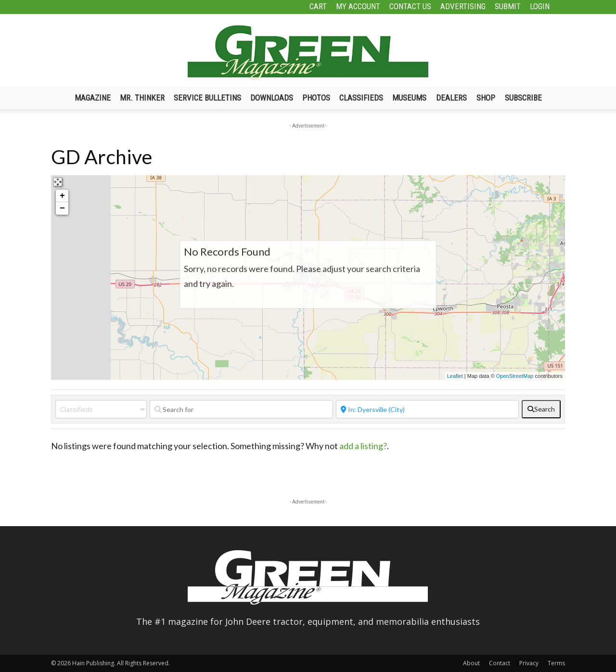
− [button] (62, 208)
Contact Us (410, 6)
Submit (508, 6)
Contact (500, 663)
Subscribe (523, 98)
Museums (409, 98)
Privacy (529, 663)
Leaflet (455, 376)
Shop (486, 98)
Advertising (463, 6)
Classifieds (361, 98)
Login (540, 6)
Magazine (93, 98)
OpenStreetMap (515, 376)
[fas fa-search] (541, 409)
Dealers (451, 98)
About (471, 663)
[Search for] (241, 409)
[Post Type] (101, 409)
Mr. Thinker (142, 98)
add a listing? (363, 446)
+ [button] (62, 196)
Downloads (272, 98)
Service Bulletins (207, 98)
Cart (318, 6)
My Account (358, 6)
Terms (556, 663)
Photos (316, 98)
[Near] (428, 409)
